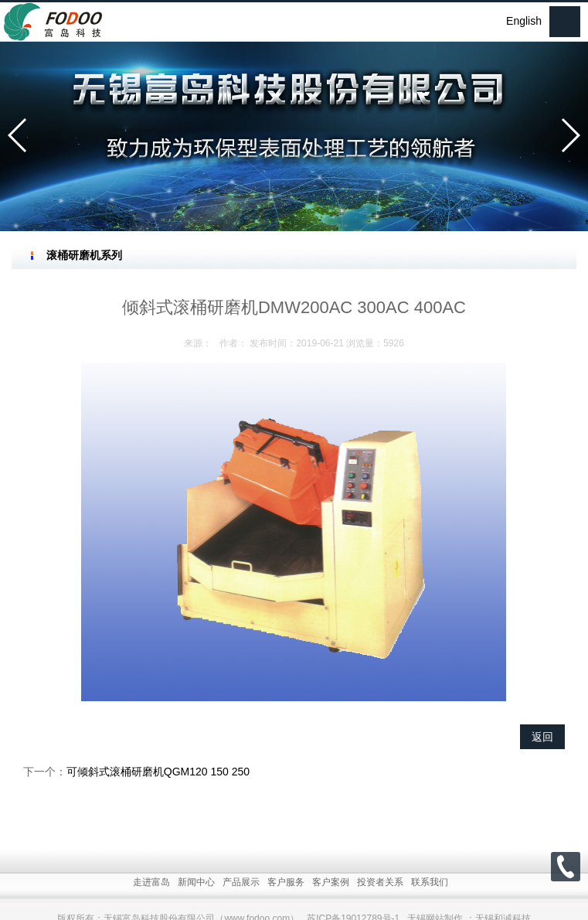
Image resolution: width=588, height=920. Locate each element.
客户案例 (331, 900)
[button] (18, 135)
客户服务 (286, 900)
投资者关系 (380, 900)
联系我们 (430, 900)
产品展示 (241, 900)
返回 (542, 737)
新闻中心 (196, 900)
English (524, 21)
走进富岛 (151, 900)
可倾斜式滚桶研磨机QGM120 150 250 (158, 772)
